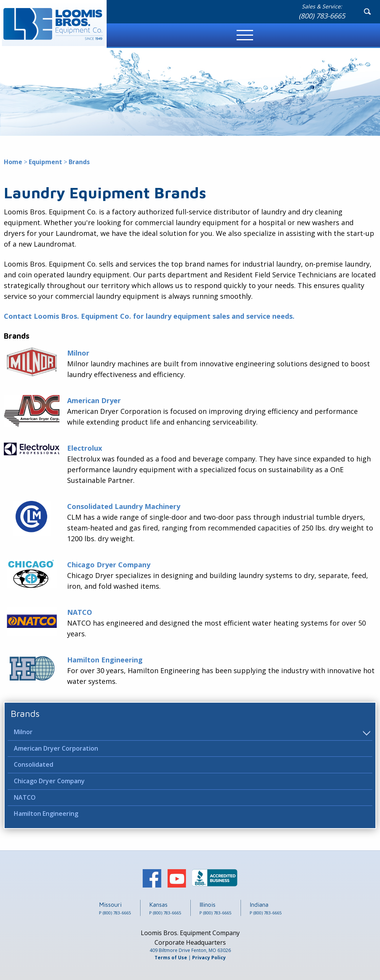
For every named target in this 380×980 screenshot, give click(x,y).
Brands (25, 713)
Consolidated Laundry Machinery (124, 506)
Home (13, 162)
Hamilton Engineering (46, 814)
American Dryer (94, 400)
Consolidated (34, 764)
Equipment (45, 162)
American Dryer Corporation (56, 748)
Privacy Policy (209, 958)
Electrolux (85, 448)
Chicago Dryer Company (49, 781)
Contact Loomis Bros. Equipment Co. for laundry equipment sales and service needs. (149, 316)
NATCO (25, 797)
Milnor (23, 732)
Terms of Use (171, 958)
